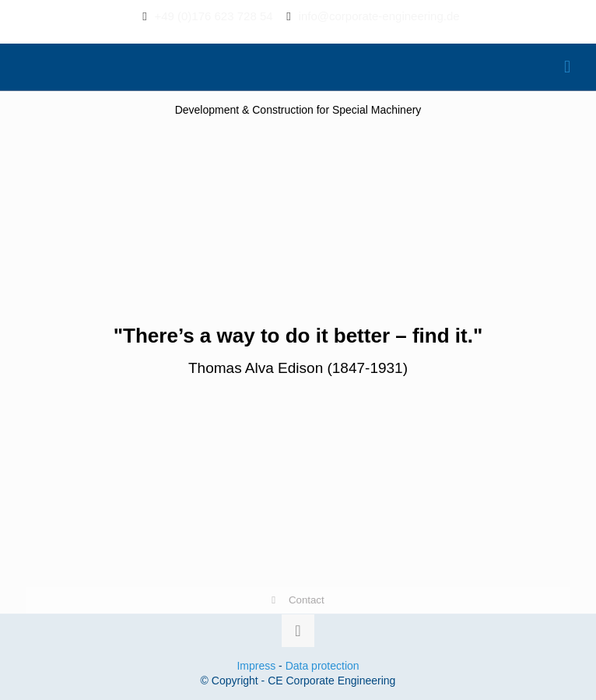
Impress (256, 666)
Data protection (323, 666)
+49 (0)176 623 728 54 (213, 16)
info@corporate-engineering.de (379, 16)
